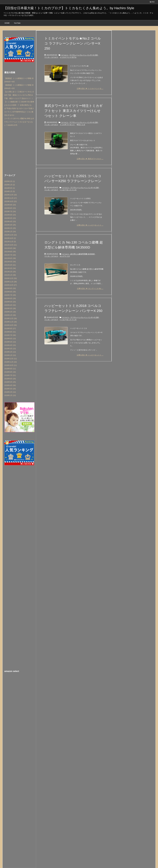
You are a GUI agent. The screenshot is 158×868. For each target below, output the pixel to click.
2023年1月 (10, 232)
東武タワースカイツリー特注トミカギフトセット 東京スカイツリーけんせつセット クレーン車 (74, 111)
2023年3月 (10, 225)
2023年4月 (10, 222)
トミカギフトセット (67, 125)
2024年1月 (10, 191)
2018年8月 (10, 372)
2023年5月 (10, 218)
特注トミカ (81, 125)
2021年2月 (10, 272)
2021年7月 (10, 255)
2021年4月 (10, 265)
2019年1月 (10, 355)
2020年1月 (10, 315)
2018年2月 (10, 392)
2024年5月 (10, 188)
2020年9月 (10, 288)
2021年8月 (10, 252)
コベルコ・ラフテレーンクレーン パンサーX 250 (79, 55)
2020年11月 (11, 282)
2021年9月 (10, 248)
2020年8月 (10, 292)
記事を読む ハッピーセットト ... (90, 225)
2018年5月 (10, 382)
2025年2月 (10, 181)
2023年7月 (10, 211)
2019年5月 (10, 342)
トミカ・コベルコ (51, 57)
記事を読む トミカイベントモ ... (90, 88)
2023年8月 (10, 208)
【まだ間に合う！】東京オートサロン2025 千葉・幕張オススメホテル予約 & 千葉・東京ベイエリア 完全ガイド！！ (19, 95)
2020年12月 (11, 278)
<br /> (19, 690)
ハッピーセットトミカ (68, 190)
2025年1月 (10, 185)
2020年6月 (10, 298)
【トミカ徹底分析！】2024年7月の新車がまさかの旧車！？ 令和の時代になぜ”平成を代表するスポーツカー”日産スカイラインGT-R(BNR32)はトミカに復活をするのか (19, 108)
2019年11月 (11, 322)
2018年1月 (10, 395)
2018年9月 (10, 369)
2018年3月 (10, 389)
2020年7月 (10, 295)
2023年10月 (11, 201)
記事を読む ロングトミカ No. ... (90, 288)
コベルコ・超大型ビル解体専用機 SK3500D (78, 254)
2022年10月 (10, 238)
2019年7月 (10, 335)
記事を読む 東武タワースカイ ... (90, 159)
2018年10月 (11, 365)
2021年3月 (10, 268)
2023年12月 (11, 195)
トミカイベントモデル (68, 57)
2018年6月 (10, 379)
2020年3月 (10, 308)
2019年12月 (11, 318)
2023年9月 (10, 205)
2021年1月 (10, 275)
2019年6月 (10, 339)
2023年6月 (10, 215)
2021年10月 (11, 245)
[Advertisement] (19, 149)
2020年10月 (11, 285)
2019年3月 (10, 349)
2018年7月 (10, 375)
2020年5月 (10, 302)
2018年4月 (10, 385)
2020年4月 (10, 305)
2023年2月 (10, 228)
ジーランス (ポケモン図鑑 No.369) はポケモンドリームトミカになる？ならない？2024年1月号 (19, 122)
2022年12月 (11, 235)
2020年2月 (10, 312)
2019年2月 (10, 352)
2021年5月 (10, 262)
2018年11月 (11, 362)
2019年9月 (10, 329)
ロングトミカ (65, 256)
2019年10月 (11, 325)
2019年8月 (10, 332)
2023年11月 (11, 198)
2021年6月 (10, 258)
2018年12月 (11, 359)
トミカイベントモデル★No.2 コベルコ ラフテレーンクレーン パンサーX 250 (73, 43)
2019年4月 (10, 345)
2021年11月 (10, 242)
